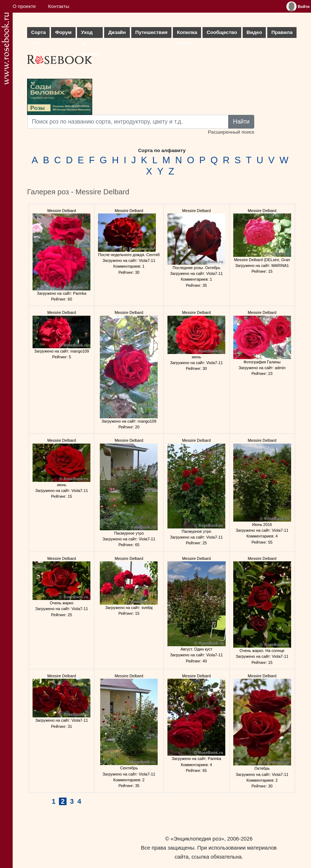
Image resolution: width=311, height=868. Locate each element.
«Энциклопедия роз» (197, 839)
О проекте (24, 6)
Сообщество (222, 32)
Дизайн (117, 32)
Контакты (59, 6)
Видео (254, 32)
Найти (241, 122)
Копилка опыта (187, 34)
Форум (63, 32)
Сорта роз (38, 34)
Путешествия (151, 32)
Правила (282, 32)
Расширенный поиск (231, 132)
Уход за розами (90, 34)
